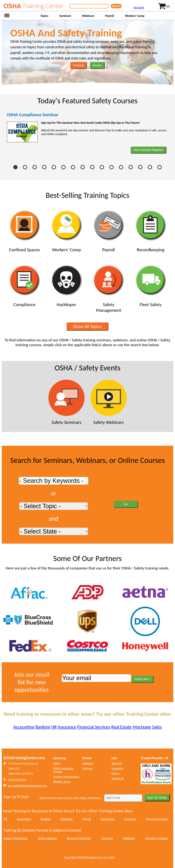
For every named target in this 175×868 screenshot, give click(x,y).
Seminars (65, 16)
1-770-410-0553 (17, 780)
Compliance (24, 285)
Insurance (67, 727)
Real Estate (121, 727)
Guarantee (117, 768)
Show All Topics (87, 326)
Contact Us (118, 778)
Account (139, 8)
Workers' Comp (135, 16)
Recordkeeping (151, 230)
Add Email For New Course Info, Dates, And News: (71, 798)
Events (97, 65)
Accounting (24, 727)
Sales (157, 727)
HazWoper (66, 285)
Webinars (88, 16)
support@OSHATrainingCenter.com (28, 786)
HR (54, 727)
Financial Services (94, 727)
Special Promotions (15, 838)
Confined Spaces (24, 230)
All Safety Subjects (157, 838)
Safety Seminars (66, 402)
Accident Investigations (66, 777)
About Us (117, 763)
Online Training (47, 838)
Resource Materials (79, 838)
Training (78, 65)
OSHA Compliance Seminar (33, 115)
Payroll (110, 16)
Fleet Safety (151, 285)
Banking (43, 727)
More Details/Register (148, 150)
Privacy (116, 773)
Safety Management (109, 287)
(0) (168, 6)
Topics (44, 16)
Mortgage (142, 727)
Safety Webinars (109, 402)
